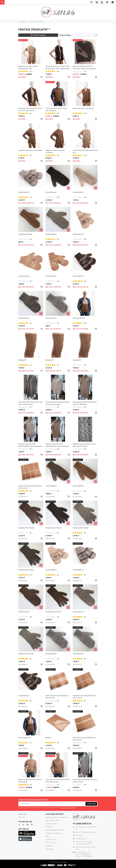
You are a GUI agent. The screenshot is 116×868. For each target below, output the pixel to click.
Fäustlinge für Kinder (25, 234)
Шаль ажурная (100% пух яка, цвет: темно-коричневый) (31, 403)
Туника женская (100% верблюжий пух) (85, 151)
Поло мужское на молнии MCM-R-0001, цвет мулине (58, 781)
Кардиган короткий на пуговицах (30, 150)
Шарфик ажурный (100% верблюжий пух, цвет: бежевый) (57, 445)
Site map (64, 862)
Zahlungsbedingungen (55, 830)
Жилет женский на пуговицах (83, 108)
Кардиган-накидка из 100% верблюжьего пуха (28, 67)
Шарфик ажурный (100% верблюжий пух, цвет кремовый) (30, 445)
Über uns (23, 814)
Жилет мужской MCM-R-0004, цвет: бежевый (56, 109)
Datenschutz (51, 840)
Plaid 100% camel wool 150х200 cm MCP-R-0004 (84, 739)
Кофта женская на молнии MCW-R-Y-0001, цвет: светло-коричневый (30, 110)
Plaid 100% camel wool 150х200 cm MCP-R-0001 (84, 697)
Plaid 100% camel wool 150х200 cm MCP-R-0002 (30, 487)
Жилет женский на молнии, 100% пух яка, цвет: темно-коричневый (57, 67)
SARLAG (22, 817)
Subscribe (91, 804)
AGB (47, 836)
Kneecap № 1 (22, 360)
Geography (50, 849)
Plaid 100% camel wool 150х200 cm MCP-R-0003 (57, 697)
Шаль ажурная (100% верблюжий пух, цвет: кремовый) (57, 403)
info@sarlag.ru (81, 839)
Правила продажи (53, 833)
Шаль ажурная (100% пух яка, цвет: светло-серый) (85, 781)
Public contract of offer (68, 808)
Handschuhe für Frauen (26, 570)
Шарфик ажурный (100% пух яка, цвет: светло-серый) (84, 445)
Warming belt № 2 (79, 318)
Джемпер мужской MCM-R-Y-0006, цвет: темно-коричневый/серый (84, 68)
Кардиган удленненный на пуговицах (55, 151)
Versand (49, 827)
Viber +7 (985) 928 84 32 (85, 832)
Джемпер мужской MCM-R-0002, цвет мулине (30, 781)
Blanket (48, 738)
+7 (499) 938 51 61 (82, 824)
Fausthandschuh (24, 192)
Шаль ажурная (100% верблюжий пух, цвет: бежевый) (85, 403)
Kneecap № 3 (50, 360)
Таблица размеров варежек (57, 817)
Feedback (49, 846)
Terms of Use (51, 843)
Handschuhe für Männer (26, 528)
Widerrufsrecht (51, 824)
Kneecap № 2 (77, 360)
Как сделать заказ (53, 820)
